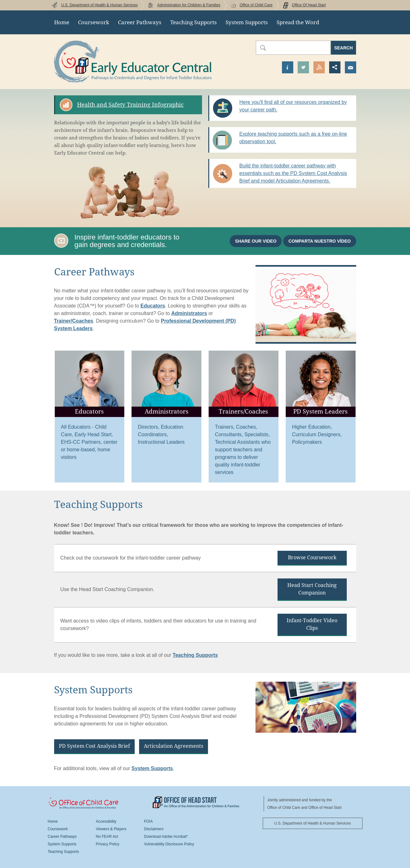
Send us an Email (351, 67)
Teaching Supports (194, 22)
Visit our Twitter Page (303, 67)
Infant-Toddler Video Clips (312, 624)
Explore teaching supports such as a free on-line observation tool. (293, 138)
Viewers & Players (111, 829)
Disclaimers (154, 829)
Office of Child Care (256, 5)
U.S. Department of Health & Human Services (100, 5)
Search (343, 48)
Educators (153, 306)
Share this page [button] (335, 67)
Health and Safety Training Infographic (130, 105)
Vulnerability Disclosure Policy (169, 844)
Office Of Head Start (309, 5)
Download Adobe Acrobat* (166, 837)
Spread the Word (298, 22)
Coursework (94, 22)
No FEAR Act (107, 837)
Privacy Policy (108, 844)
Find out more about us (288, 67)
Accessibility (106, 821)
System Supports (247, 22)
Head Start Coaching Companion (312, 589)
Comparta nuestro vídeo (320, 241)
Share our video (256, 241)
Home (62, 22)
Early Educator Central (133, 62)
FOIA (149, 821)
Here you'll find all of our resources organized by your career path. (293, 106)
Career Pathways (140, 22)
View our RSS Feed (319, 67)
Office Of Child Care (100, 804)
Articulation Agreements (174, 746)
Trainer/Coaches (74, 321)
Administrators (189, 313)
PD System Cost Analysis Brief (94, 746)
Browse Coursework (312, 558)
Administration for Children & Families (189, 5)
